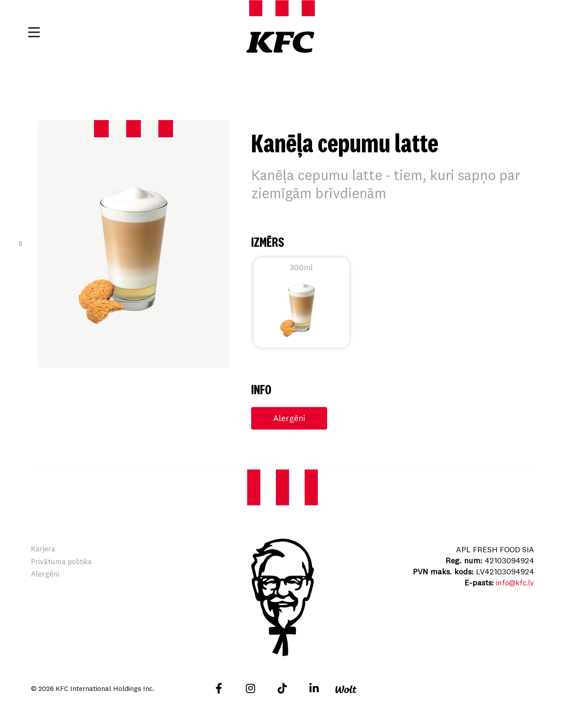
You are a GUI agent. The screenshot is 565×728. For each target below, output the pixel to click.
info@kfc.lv (513, 583)
